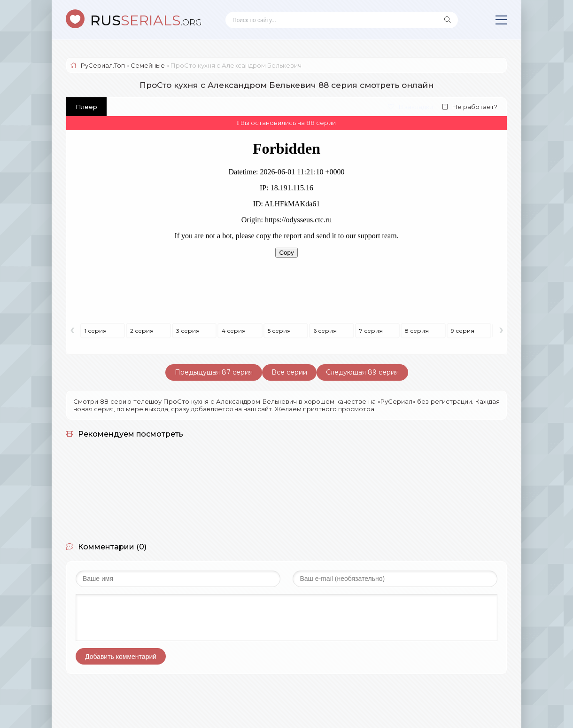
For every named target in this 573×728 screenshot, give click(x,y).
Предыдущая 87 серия (214, 372)
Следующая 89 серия (362, 372)
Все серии (289, 372)
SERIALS (146, 20)
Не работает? (470, 107)
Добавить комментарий (121, 657)
